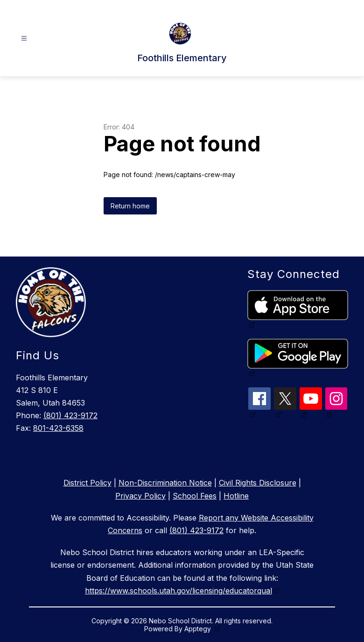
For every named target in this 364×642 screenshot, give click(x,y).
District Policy (87, 483)
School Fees (195, 496)
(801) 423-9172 (70, 415)
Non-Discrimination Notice (165, 483)
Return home (130, 206)
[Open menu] (24, 39)
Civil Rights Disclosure (258, 483)
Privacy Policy (140, 496)
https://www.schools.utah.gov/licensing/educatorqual (178, 591)
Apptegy (199, 629)
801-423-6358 (58, 428)
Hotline (236, 496)
